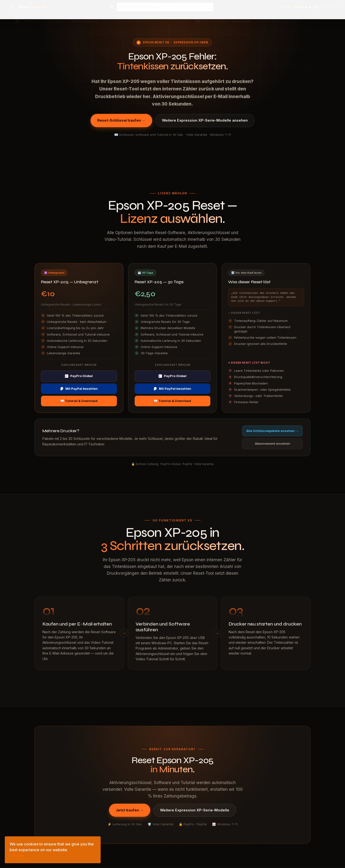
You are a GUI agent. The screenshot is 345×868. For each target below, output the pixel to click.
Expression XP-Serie (191, 42)
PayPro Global (79, 376)
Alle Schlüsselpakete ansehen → (272, 431)
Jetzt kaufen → (130, 810)
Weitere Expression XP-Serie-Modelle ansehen (205, 120)
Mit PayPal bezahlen (79, 389)
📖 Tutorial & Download (79, 401)
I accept (17, 856)
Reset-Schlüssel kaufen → (121, 120)
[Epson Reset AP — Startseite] (27, 7)
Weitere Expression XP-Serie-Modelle (195, 810)
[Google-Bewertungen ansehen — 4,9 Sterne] (310, 7)
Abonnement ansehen (273, 443)
